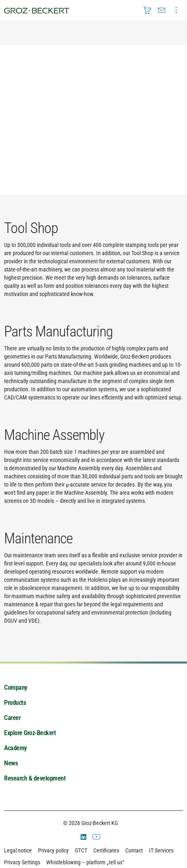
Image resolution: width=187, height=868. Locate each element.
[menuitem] (147, 10)
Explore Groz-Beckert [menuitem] (30, 733)
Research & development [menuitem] (35, 778)
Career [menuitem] (12, 718)
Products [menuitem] (15, 703)
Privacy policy (53, 850)
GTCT (81, 850)
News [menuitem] (11, 763)
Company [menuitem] (16, 687)
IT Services (161, 850)
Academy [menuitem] (16, 748)
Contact (134, 850)
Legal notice (18, 850)
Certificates (106, 850)
